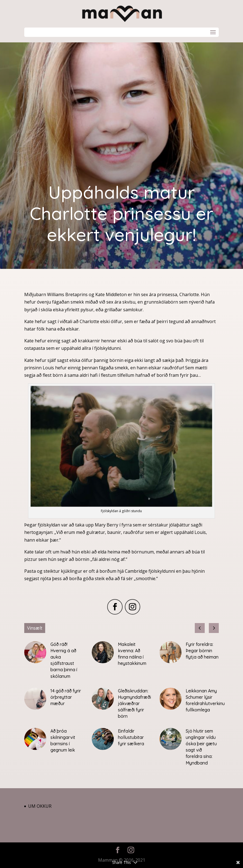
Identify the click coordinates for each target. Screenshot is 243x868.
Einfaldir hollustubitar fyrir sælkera (131, 737)
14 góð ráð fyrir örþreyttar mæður (66, 697)
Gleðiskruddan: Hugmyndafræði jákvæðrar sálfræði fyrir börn (134, 704)
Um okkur (40, 806)
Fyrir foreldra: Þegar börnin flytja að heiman (202, 651)
